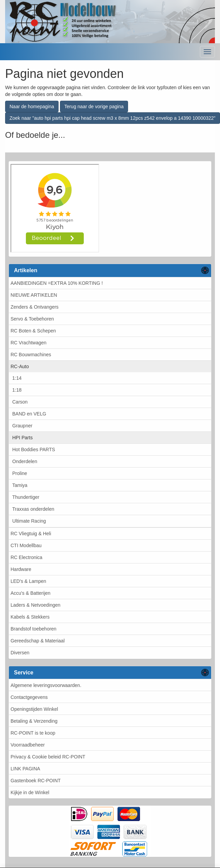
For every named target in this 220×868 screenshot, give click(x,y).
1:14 (17, 378)
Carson (20, 402)
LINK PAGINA (25, 769)
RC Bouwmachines (31, 355)
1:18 (17, 390)
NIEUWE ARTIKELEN (34, 295)
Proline (20, 473)
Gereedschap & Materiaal (38, 641)
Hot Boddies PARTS (34, 449)
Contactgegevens (29, 697)
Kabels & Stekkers (30, 617)
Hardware (21, 569)
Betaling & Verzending (34, 721)
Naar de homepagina (32, 107)
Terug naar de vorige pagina (94, 107)
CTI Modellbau (26, 545)
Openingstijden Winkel (34, 709)
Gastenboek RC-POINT (36, 781)
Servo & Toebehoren (32, 319)
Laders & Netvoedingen (35, 605)
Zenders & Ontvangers (35, 307)
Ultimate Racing (29, 521)
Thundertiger (26, 497)
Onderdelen (25, 461)
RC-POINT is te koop (33, 733)
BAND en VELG (29, 414)
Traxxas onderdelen (33, 509)
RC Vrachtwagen (28, 343)
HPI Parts (22, 438)
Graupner (22, 426)
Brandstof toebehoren (34, 629)
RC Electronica (26, 557)
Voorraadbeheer (28, 745)
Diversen (20, 653)
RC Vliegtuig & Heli (31, 534)
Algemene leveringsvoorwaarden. (46, 685)
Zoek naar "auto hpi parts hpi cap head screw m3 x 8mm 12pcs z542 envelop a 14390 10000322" (113, 118)
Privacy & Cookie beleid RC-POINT (48, 757)
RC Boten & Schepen (33, 331)
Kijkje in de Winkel (30, 792)
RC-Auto (20, 366)
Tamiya (20, 485)
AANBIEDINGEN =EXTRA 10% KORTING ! (57, 283)
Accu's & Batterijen (30, 593)
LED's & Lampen (28, 581)
